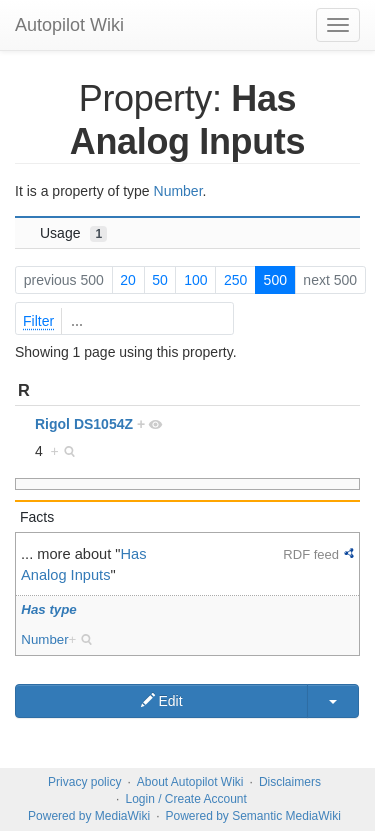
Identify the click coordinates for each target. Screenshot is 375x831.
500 (275, 280)
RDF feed (311, 554)
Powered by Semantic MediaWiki (252, 816)
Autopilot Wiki (69, 25)
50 (160, 280)
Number (178, 191)
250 (235, 280)
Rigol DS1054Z (84, 424)
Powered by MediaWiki (89, 816)
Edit (162, 701)
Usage (73, 233)
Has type (48, 609)
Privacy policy (84, 782)
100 (195, 280)
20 (128, 280)
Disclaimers (290, 782)
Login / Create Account (185, 799)
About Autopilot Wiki (190, 782)
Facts (37, 517)
